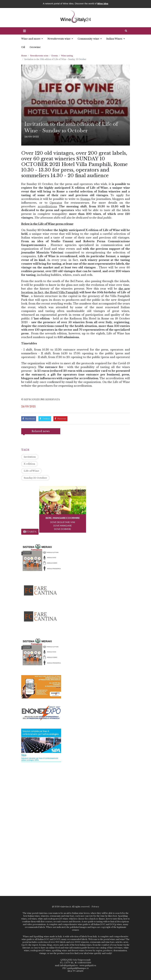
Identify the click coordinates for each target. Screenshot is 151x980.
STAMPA (30, 532)
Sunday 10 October (35, 478)
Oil (23, 47)
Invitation (30, 457)
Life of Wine (31, 471)
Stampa (85, 199)
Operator (56, 203)
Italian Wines (115, 39)
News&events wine (59, 39)
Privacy (95, 907)
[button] (25, 31)
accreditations (47, 206)
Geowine (35, 47)
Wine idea (103, 4)
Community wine (89, 39)
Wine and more (31, 39)
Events (55, 56)
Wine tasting (67, 56)
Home (24, 56)
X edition (29, 464)
